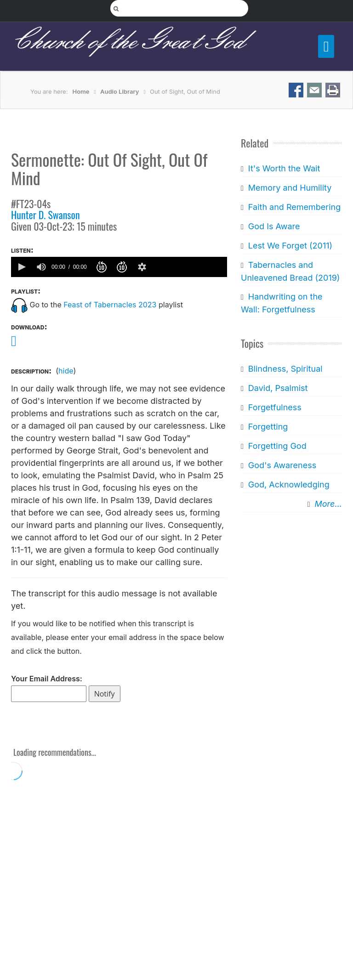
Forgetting (268, 427)
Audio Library (120, 91)
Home (81, 91)
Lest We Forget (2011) (290, 246)
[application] (119, 267)
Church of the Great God (128, 42)
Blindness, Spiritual (285, 369)
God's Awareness (282, 465)
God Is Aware (274, 226)
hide (66, 371)
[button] (21, 267)
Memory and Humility (290, 188)
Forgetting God (277, 446)
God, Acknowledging (289, 484)
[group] (41, 267)
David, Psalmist (278, 388)
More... (328, 504)
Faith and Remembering (294, 207)
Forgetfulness (275, 407)
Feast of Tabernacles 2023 (110, 305)
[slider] (189, 267)
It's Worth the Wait (284, 168)
